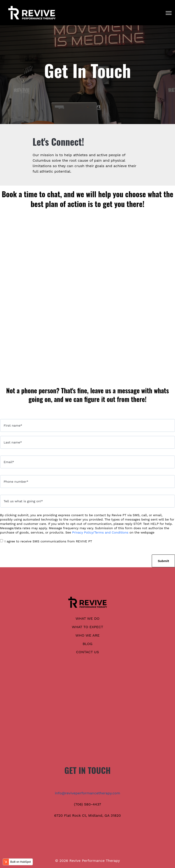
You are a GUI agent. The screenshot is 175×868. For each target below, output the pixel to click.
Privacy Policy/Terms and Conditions (100, 532)
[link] (32, 12)
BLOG (87, 644)
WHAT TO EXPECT (87, 627)
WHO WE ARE (87, 635)
